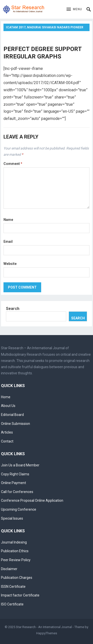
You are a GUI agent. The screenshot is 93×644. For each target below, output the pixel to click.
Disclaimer (9, 569)
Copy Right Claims (15, 474)
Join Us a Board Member (20, 465)
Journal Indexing (14, 542)
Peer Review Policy (16, 560)
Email (8, 242)
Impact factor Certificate (20, 595)
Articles (7, 432)
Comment (13, 164)
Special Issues (12, 518)
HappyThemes (47, 633)
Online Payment (14, 483)
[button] (74, 9)
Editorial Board (12, 415)
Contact (7, 441)
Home (6, 397)
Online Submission (15, 424)
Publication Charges (17, 578)
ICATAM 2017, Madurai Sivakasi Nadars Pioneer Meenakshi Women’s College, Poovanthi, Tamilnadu (45, 28)
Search (13, 309)
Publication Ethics (15, 551)
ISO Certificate (12, 604)
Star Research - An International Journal (44, 627)
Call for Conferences (17, 492)
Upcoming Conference (19, 509)
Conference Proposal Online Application (32, 500)
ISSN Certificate (13, 587)
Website (10, 264)
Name (8, 220)
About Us (8, 406)
